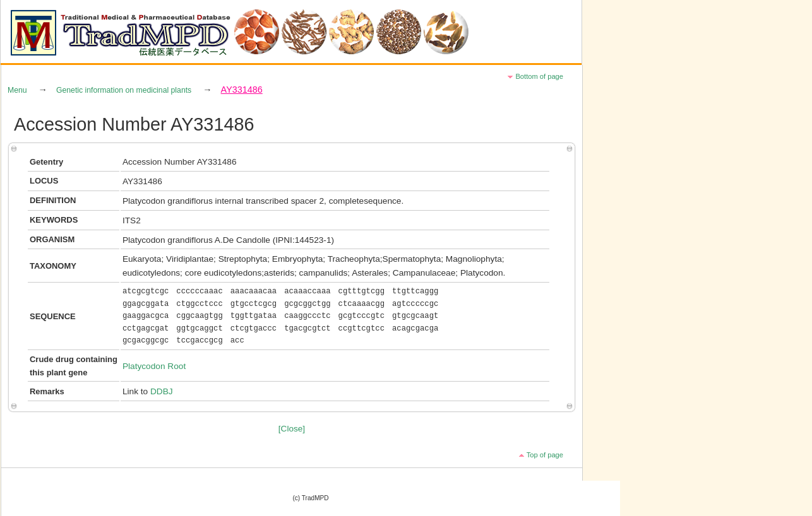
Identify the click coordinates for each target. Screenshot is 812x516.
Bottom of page (539, 76)
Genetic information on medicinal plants (124, 90)
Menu (17, 90)
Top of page (545, 455)
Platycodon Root (154, 366)
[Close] (292, 429)
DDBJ (162, 391)
